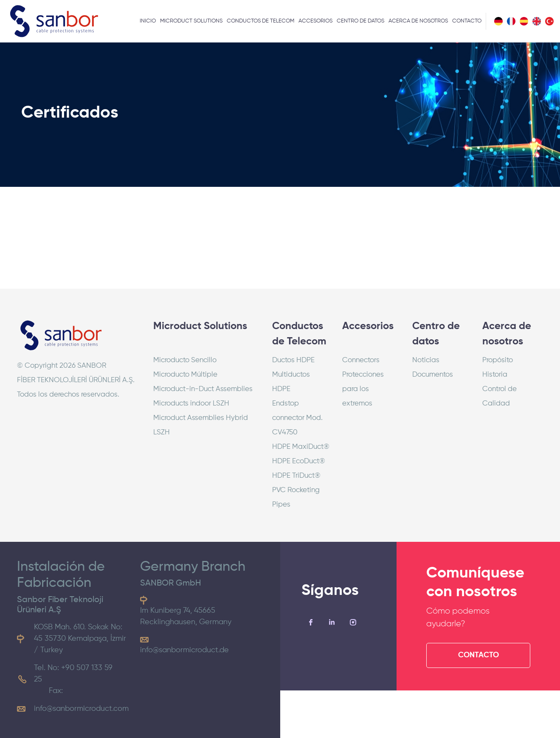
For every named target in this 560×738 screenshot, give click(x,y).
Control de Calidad (499, 396)
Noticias (426, 360)
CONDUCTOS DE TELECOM (260, 21)
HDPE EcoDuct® (299, 461)
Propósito (498, 360)
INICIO (148, 21)
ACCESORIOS (315, 21)
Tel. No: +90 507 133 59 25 (73, 674)
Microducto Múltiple (185, 375)
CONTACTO (467, 21)
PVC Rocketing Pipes (296, 497)
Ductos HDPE (293, 360)
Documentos (433, 375)
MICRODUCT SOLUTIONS (191, 21)
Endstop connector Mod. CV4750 (297, 418)
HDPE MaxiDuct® (301, 447)
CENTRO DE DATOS (360, 21)
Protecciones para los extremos (363, 389)
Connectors (361, 360)
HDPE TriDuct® (296, 476)
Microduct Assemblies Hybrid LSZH (201, 425)
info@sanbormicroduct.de (184, 650)
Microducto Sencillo (185, 360)
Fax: (56, 691)
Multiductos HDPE (291, 382)
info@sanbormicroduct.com (81, 709)
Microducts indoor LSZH (191, 404)
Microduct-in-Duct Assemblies (203, 389)
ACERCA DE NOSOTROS (418, 21)
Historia (495, 375)
